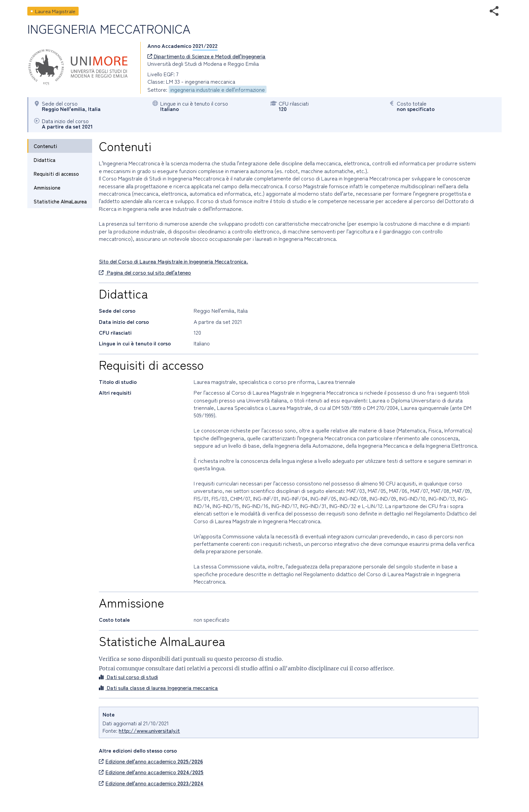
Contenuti (45, 146)
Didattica (45, 160)
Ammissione (47, 187)
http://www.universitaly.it (149, 730)
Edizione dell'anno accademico (151, 761)
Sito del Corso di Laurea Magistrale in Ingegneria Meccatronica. (173, 261)
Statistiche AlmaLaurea (60, 201)
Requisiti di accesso (56, 174)
